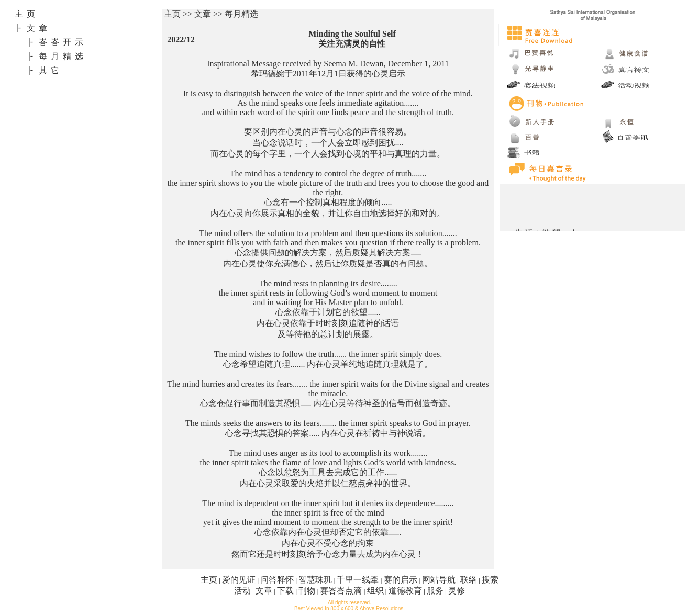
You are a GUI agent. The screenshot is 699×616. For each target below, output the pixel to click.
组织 (375, 591)
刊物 (307, 591)
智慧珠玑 (315, 580)
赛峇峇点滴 (341, 591)
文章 (264, 591)
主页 (209, 580)
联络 (469, 580)
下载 (285, 591)
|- (19, 27)
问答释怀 (277, 580)
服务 (435, 591)
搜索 (490, 580)
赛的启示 (401, 580)
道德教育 (405, 591)
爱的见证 (239, 580)
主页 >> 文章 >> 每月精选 (211, 14)
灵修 (457, 591)
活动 (242, 591)
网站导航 (439, 580)
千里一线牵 (358, 580)
